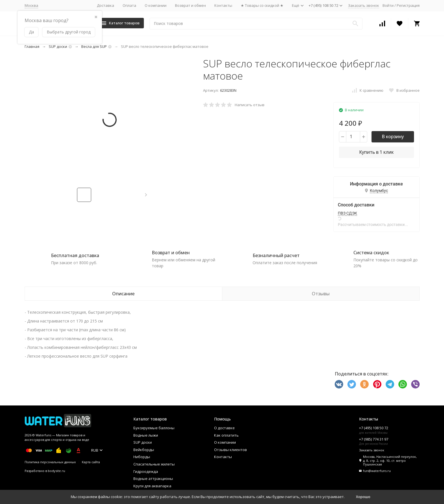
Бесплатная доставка (75, 255)
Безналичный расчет (276, 255)
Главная (32, 46)
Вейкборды (144, 450)
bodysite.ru (56, 471)
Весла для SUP (94, 46)
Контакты (223, 5)
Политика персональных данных (50, 462)
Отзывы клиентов (230, 450)
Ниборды (142, 457)
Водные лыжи (146, 435)
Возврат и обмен (190, 5)
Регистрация (408, 5)
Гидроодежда (146, 471)
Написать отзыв (250, 105)
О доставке (224, 428)
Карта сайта (91, 462)
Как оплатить (226, 435)
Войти (388, 5)
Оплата (129, 5)
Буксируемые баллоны (154, 428)
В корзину (393, 136)
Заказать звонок (364, 5)
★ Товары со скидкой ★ (262, 5)
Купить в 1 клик (376, 152)
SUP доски (58, 46)
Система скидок (371, 253)
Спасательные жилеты (154, 464)
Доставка (105, 5)
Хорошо (363, 497)
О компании (156, 5)
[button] (146, 195)
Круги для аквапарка (152, 486)
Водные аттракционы (153, 479)
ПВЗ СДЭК (347, 213)
